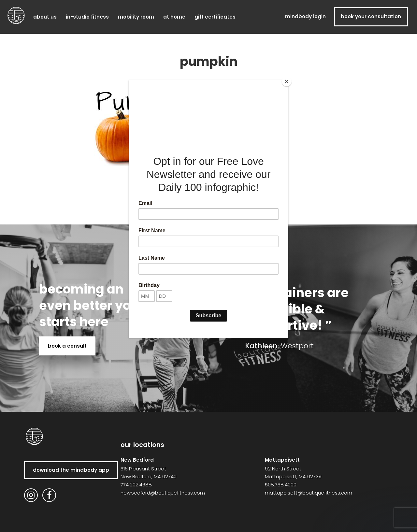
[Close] (287, 81)
